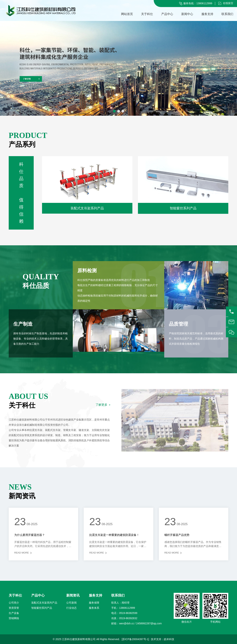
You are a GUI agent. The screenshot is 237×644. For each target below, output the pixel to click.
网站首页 (127, 14)
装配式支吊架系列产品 (44, 603)
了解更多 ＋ (103, 405)
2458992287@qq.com (149, 623)
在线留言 (228, 3)
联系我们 (227, 14)
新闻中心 (187, 14)
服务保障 (94, 603)
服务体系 (94, 608)
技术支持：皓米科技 (163, 639)
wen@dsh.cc (126, 623)
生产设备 (14, 613)
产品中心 (167, 14)
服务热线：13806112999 (198, 3)
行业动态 (71, 608)
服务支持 (207, 14)
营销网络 (14, 618)
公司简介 (14, 603)
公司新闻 (71, 603)
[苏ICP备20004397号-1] (135, 639)
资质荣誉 (14, 608)
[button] (114, 111)
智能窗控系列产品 (42, 608)
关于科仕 (147, 14)
